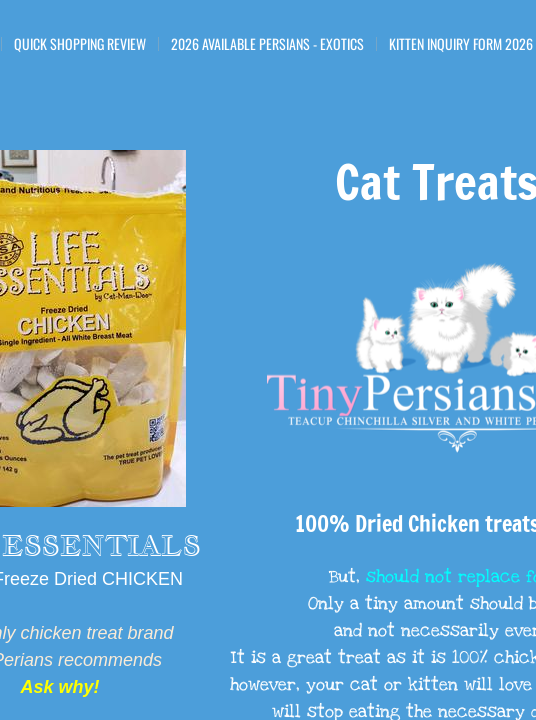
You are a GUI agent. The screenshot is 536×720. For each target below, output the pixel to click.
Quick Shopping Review (80, 44)
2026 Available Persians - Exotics (267, 44)
